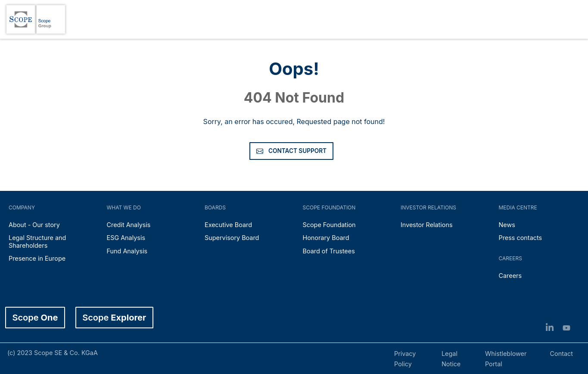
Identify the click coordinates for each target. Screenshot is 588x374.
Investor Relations (427, 225)
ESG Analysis (126, 238)
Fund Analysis (127, 251)
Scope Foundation (329, 225)
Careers (510, 276)
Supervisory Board (232, 238)
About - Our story (34, 225)
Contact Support (291, 151)
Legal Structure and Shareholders (37, 241)
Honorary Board (326, 238)
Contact (562, 354)
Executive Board (228, 225)
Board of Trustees (329, 251)
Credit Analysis (129, 225)
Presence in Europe (37, 258)
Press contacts (521, 238)
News (507, 225)
